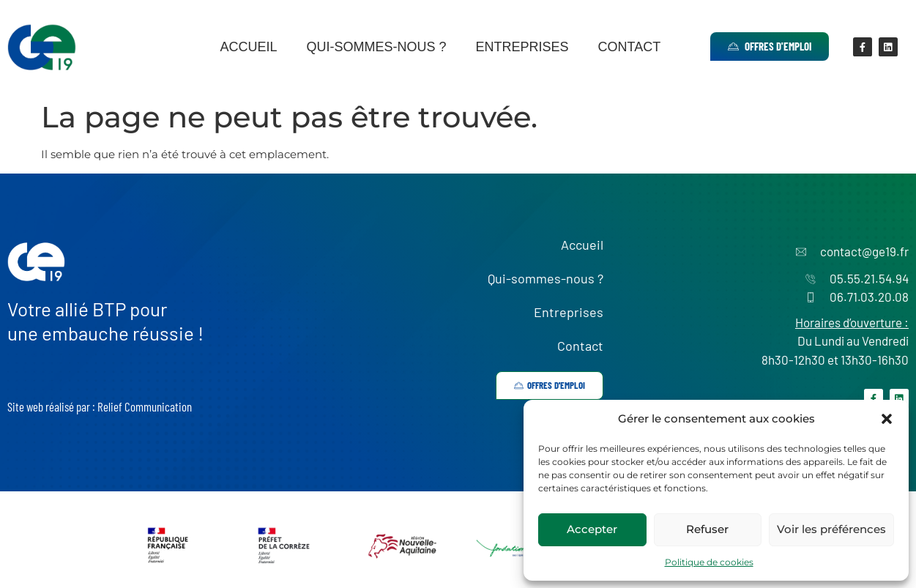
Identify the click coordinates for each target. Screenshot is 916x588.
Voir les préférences (831, 529)
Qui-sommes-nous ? (376, 47)
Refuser (707, 529)
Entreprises (522, 47)
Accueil (248, 47)
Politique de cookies (709, 562)
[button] (887, 419)
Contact (629, 47)
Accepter (592, 529)
